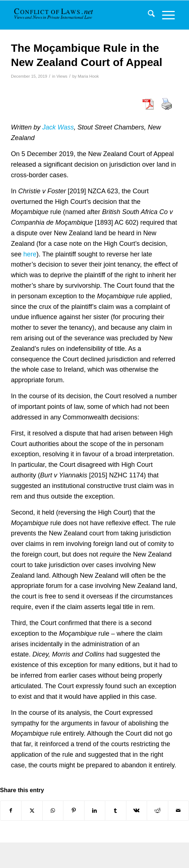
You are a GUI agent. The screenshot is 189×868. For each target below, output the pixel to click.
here (30, 254)
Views (62, 76)
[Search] (148, 15)
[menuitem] (148, 15)
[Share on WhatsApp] (53, 811)
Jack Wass (58, 127)
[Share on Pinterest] (74, 811)
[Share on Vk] (137, 811)
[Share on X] (32, 811)
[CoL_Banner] (54, 15)
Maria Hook (88, 76)
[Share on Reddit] (157, 811)
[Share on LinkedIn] (95, 811)
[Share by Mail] (179, 811)
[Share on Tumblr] (115, 811)
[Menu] (165, 15)
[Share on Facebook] (11, 811)
